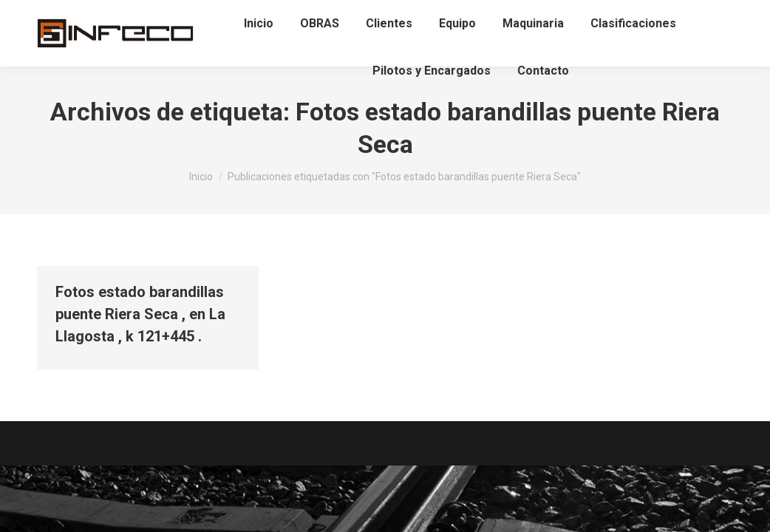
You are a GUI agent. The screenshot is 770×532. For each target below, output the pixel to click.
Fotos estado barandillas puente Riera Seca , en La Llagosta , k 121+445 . (140, 314)
